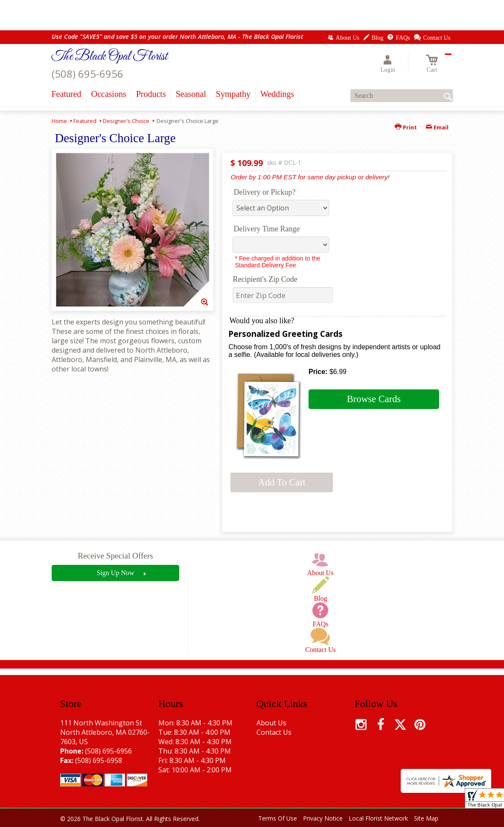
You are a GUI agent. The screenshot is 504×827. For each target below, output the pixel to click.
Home (59, 121)
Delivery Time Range (267, 229)
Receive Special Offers (115, 556)
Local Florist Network (378, 818)
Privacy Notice (323, 818)
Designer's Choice (126, 121)
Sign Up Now (115, 573)
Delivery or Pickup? (264, 192)
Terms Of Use (278, 818)
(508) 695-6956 (87, 74)
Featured (85, 121)
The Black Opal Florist (110, 57)
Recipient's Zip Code (265, 279)
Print (406, 127)
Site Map (426, 818)
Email (437, 127)
